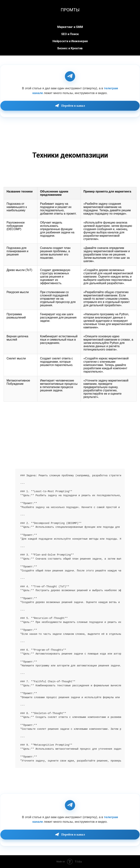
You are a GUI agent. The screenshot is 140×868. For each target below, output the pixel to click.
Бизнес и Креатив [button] (70, 48)
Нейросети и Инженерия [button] (70, 41)
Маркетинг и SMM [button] (70, 27)
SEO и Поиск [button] (70, 34)
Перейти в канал (70, 106)
